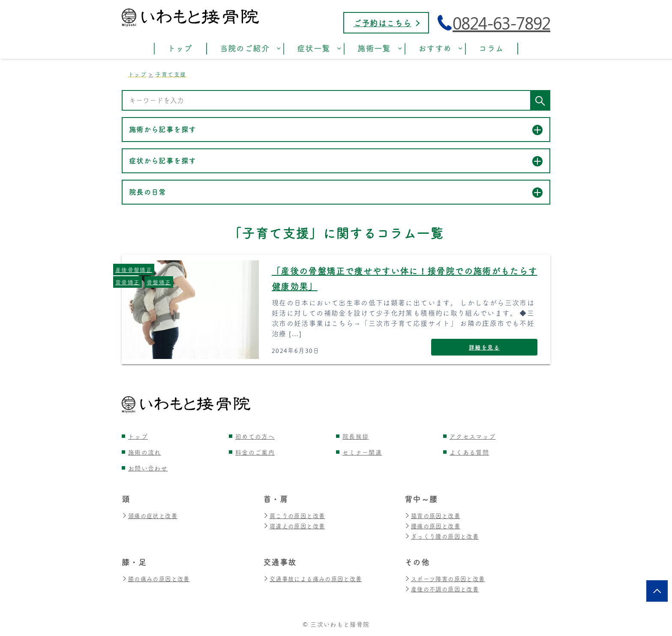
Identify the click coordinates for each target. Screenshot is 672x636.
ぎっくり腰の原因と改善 (444, 536)
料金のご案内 (255, 452)
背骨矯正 (127, 282)
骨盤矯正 (159, 282)
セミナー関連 (362, 452)
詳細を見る (484, 347)
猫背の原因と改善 (434, 516)
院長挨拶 (355, 436)
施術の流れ (145, 452)
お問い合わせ (148, 468)
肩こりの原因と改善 (296, 516)
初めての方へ (255, 436)
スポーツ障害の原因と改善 (447, 579)
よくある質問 (469, 452)
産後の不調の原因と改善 (444, 589)
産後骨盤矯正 (134, 270)
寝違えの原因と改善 (296, 526)
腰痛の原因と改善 (434, 526)
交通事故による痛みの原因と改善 (316, 579)
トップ (138, 436)
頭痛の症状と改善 (151, 516)
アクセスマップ (473, 436)
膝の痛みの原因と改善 (158, 579)
